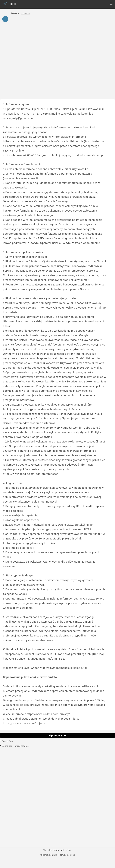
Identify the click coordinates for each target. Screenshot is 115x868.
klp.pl (9, 3)
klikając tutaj (79, 668)
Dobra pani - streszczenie (15, 746)
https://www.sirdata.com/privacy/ (48, 714)
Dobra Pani (8, 741)
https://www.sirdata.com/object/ (24, 723)
